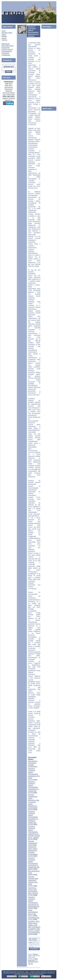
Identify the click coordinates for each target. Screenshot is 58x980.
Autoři (4, 34)
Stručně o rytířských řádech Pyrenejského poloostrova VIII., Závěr (34, 773)
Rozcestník (6, 48)
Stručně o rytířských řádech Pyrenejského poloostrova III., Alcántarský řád (34, 902)
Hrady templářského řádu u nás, (33, 912)
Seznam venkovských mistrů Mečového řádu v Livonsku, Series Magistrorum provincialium (34, 801)
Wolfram (35, 954)
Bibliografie (6, 44)
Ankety (4, 38)
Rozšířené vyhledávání (6, 54)
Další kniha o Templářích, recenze (33, 763)
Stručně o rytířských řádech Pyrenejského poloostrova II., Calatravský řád (34, 863)
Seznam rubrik (7, 33)
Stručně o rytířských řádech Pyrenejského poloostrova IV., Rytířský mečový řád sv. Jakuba (34, 832)
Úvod (3, 31)
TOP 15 (4, 40)
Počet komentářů (33, 959)
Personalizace (7, 51)
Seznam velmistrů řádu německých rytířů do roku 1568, (33, 880)
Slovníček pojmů (8, 46)
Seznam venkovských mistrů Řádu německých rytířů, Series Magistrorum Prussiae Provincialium (33, 848)
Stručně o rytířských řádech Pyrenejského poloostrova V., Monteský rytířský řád (33, 817)
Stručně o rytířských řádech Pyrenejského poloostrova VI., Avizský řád (34, 786)
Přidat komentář (33, 962)
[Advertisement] (49, 67)
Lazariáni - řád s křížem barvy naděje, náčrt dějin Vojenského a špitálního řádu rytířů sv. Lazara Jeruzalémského (34, 927)
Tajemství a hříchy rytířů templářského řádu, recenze (33, 891)
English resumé (7, 49)
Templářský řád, (34, 918)
